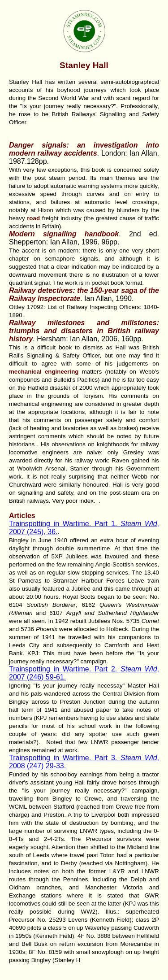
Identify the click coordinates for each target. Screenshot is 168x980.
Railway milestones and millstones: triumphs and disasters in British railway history (84, 331)
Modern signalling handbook (64, 234)
